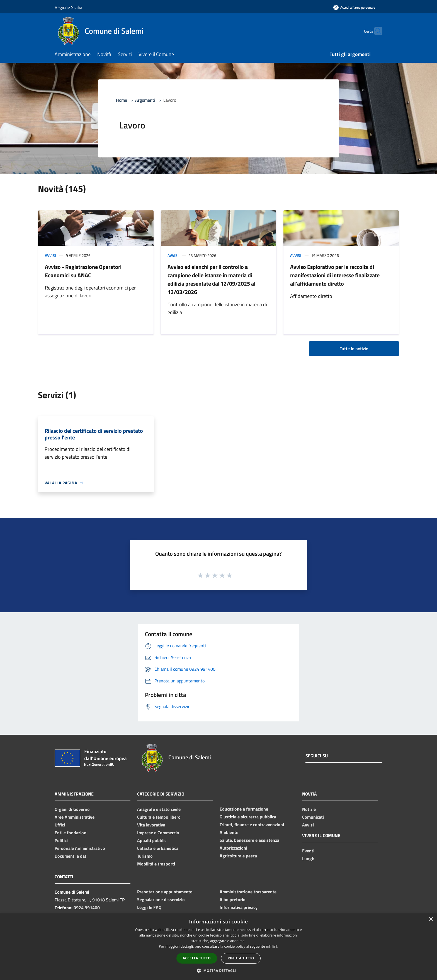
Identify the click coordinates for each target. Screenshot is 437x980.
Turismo (145, 856)
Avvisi (50, 255)
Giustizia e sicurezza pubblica (248, 817)
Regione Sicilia (68, 7)
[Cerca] (376, 31)
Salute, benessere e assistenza (249, 840)
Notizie (309, 809)
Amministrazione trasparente (248, 892)
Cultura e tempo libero (159, 817)
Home (122, 100)
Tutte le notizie (354, 349)
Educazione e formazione (244, 809)
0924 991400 (87, 908)
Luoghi (309, 859)
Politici (61, 840)
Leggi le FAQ (149, 907)
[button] (219, 971)
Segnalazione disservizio (161, 899)
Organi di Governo (72, 809)
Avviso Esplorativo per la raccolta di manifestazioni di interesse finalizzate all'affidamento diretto (335, 275)
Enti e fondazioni (71, 833)
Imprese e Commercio (158, 833)
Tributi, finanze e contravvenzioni (252, 825)
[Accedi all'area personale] (354, 7)
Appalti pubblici (152, 840)
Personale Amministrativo (80, 848)
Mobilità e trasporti (156, 864)
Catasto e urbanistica (158, 848)
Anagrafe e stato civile (159, 809)
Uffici (60, 825)
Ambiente (229, 832)
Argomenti (145, 100)
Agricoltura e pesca (238, 856)
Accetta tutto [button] (197, 958)
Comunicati (313, 817)
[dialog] (219, 947)
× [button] (431, 919)
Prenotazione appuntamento (165, 892)
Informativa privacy (239, 907)
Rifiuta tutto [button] (241, 958)
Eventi (308, 851)
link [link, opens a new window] (275, 946)
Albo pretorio (233, 899)
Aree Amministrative (75, 817)
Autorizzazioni (233, 848)
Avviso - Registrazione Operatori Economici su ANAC (83, 271)
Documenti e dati (71, 856)
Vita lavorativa (151, 825)
